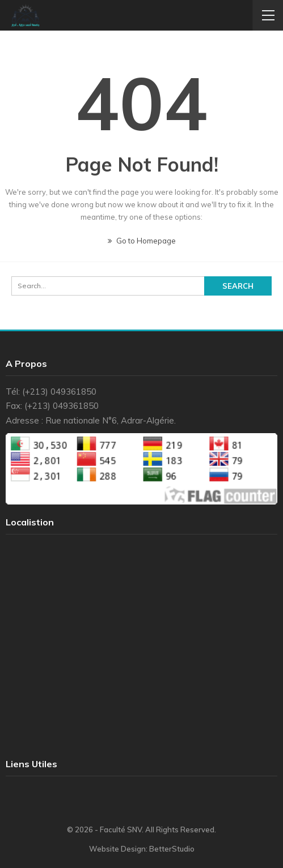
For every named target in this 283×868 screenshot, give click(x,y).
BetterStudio (172, 849)
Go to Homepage (142, 241)
